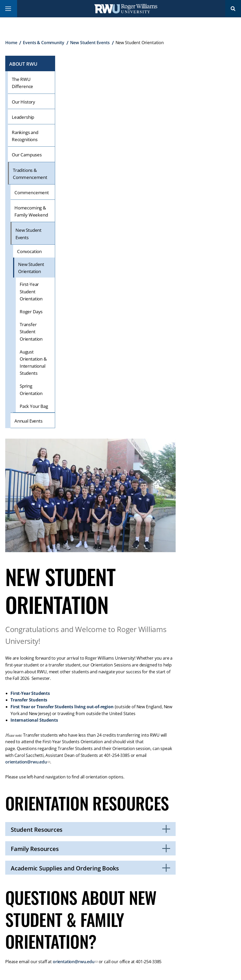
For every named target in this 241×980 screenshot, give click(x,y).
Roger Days (31, 312)
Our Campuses (27, 155)
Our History (23, 102)
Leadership (23, 117)
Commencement (32, 193)
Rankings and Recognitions (25, 136)
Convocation (29, 251)
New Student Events (90, 43)
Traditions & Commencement (30, 174)
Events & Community (43, 43)
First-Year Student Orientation (31, 291)
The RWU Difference (22, 83)
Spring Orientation (31, 389)
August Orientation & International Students (33, 363)
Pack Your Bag (34, 406)
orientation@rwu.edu (26, 762)
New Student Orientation (31, 268)
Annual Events (28, 421)
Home (11, 43)
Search (233, 9)
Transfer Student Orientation (31, 332)
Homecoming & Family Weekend (31, 211)
